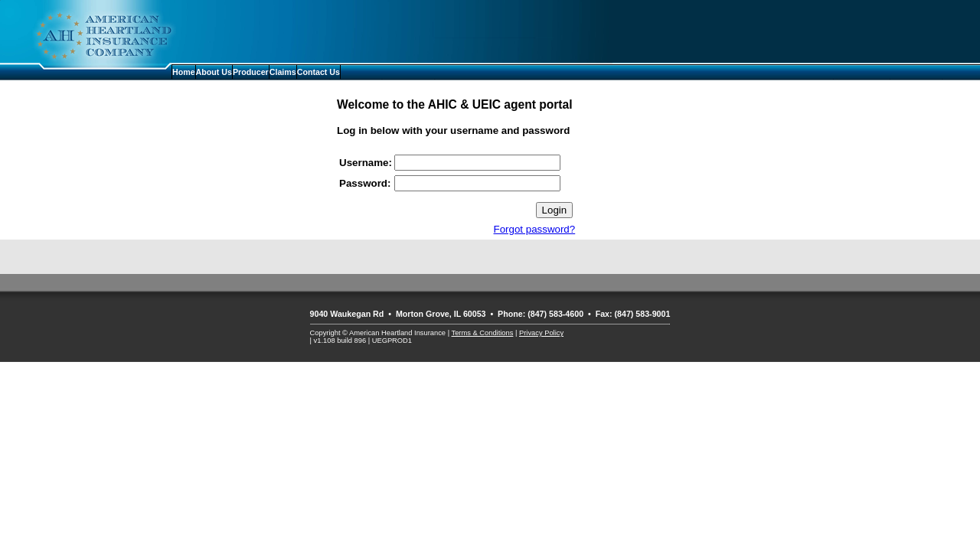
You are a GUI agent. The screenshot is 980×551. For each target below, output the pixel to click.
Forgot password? (535, 229)
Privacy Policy (541, 333)
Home (184, 72)
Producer (251, 72)
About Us (214, 72)
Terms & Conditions (483, 333)
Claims (283, 72)
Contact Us (318, 72)
